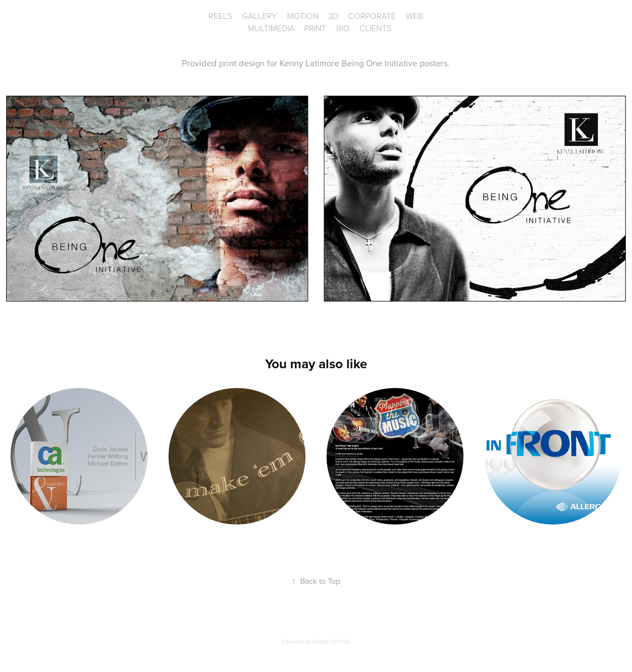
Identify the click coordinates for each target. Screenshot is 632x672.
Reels (220, 16)
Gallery (259, 16)
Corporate (372, 16)
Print (315, 28)
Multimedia (271, 28)
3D (333, 16)
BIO (343, 28)
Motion (303, 16)
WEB (415, 16)
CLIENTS (375, 28)
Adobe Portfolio (331, 641)
